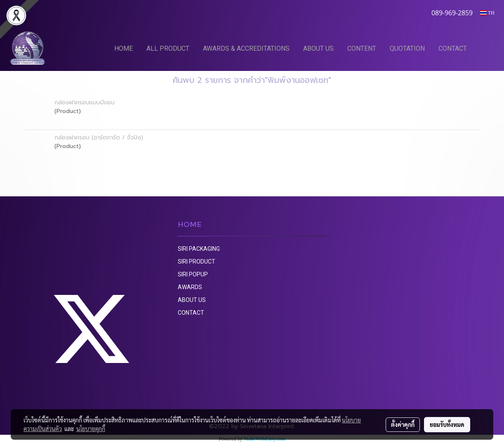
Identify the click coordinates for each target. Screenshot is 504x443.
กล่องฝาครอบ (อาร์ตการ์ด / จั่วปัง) (99, 138)
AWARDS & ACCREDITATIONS (246, 48)
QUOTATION (407, 48)
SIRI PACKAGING (199, 249)
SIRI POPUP (193, 274)
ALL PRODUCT (168, 48)
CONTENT (362, 48)
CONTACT (453, 48)
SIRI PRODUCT (197, 262)
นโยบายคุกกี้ (91, 429)
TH (487, 13)
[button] (486, 48)
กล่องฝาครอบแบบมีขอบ (85, 103)
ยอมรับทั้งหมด (447, 424)
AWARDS (190, 287)
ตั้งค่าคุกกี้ (403, 424)
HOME (124, 48)
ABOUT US (318, 48)
